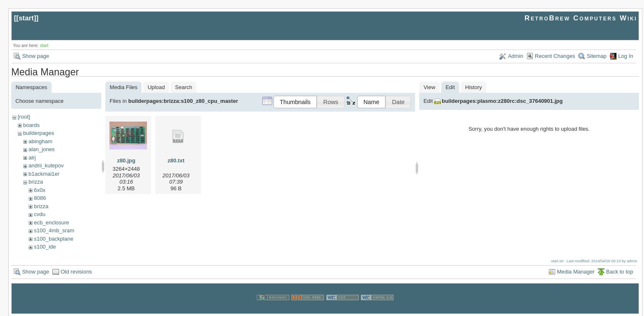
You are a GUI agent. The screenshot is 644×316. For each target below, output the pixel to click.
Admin (516, 56)
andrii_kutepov (46, 165)
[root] (24, 117)
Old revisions (76, 271)
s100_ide (45, 247)
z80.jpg (126, 160)
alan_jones (41, 149)
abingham (40, 141)
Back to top (620, 271)
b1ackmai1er (44, 174)
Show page (36, 56)
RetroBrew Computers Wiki (581, 18)
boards (31, 125)
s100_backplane (53, 239)
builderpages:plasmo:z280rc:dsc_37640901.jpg (502, 101)
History (473, 87)
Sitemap (597, 56)
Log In (626, 56)
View (430, 87)
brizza (36, 182)
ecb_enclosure (51, 223)
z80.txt (176, 160)
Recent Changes (555, 56)
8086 (40, 198)
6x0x (39, 190)
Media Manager (576, 271)
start (26, 18)
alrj (32, 158)
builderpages (38, 133)
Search (184, 87)
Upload (156, 87)
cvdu (39, 214)
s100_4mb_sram (54, 230)
